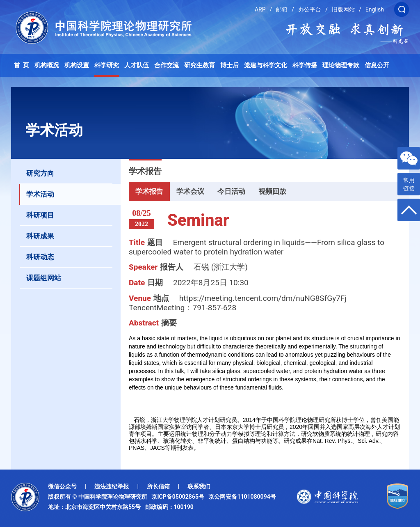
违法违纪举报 (112, 486)
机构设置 (77, 65)
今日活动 (231, 191)
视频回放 (272, 191)
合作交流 (167, 65)
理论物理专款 (341, 65)
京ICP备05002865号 (179, 497)
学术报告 (149, 191)
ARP (260, 9)
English (375, 9)
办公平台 (310, 9)
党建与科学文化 (266, 65)
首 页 (22, 65)
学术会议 (190, 191)
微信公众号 (62, 486)
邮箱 (282, 9)
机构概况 (47, 65)
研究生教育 (200, 65)
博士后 (229, 65)
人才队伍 (137, 65)
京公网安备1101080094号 (242, 497)
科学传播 (305, 65)
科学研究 (107, 65)
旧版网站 (343, 9)
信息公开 (377, 65)
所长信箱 (158, 486)
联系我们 (199, 486)
